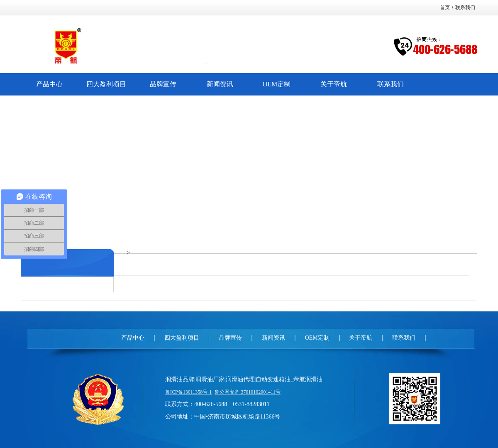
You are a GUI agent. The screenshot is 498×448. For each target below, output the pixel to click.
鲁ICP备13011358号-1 (188, 392)
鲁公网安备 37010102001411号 (248, 392)
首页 (445, 7)
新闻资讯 (273, 338)
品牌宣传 (230, 338)
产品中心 (133, 338)
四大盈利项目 (182, 338)
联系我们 (465, 7)
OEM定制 (317, 338)
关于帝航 (361, 338)
